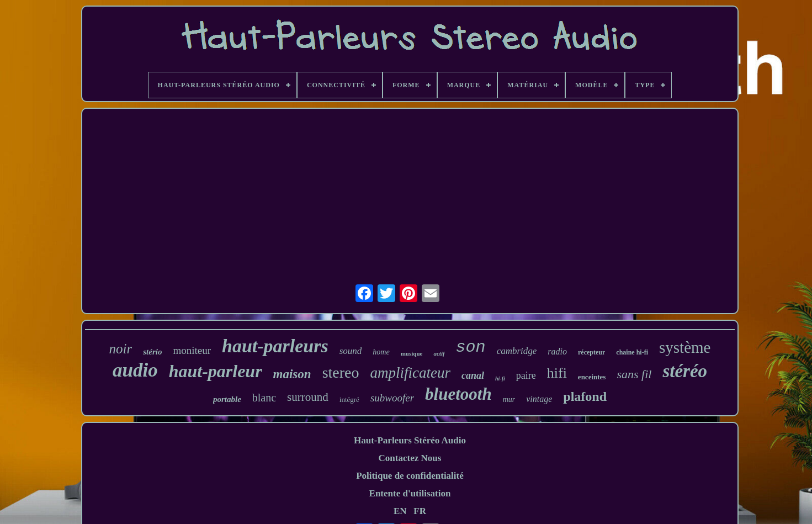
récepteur (591, 352)
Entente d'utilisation (410, 493)
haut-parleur (216, 371)
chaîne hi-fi (632, 352)
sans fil (634, 374)
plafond (585, 396)
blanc (264, 398)
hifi (557, 373)
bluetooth (458, 394)
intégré (349, 399)
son (471, 347)
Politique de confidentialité (410, 476)
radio (557, 351)
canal (473, 375)
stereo (341, 372)
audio (135, 370)
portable (227, 399)
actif (439, 353)
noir (121, 349)
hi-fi (500, 379)
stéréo (685, 371)
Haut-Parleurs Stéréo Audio (410, 440)
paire (526, 375)
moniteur (192, 350)
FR (420, 511)
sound (351, 351)
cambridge (517, 351)
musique (412, 353)
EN (400, 511)
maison (292, 374)
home (381, 352)
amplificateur (410, 373)
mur (509, 399)
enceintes (592, 377)
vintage (539, 399)
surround (308, 397)
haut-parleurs (275, 346)
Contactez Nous (410, 458)
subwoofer (392, 398)
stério (152, 352)
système (685, 347)
